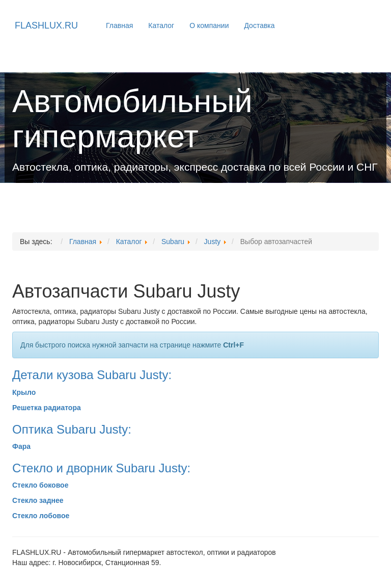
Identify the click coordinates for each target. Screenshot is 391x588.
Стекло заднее (38, 500)
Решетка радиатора (47, 408)
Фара (21, 446)
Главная (119, 25)
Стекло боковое (40, 485)
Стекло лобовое (41, 516)
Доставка (259, 25)
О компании (209, 25)
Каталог (161, 25)
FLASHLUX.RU (46, 25)
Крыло (24, 392)
